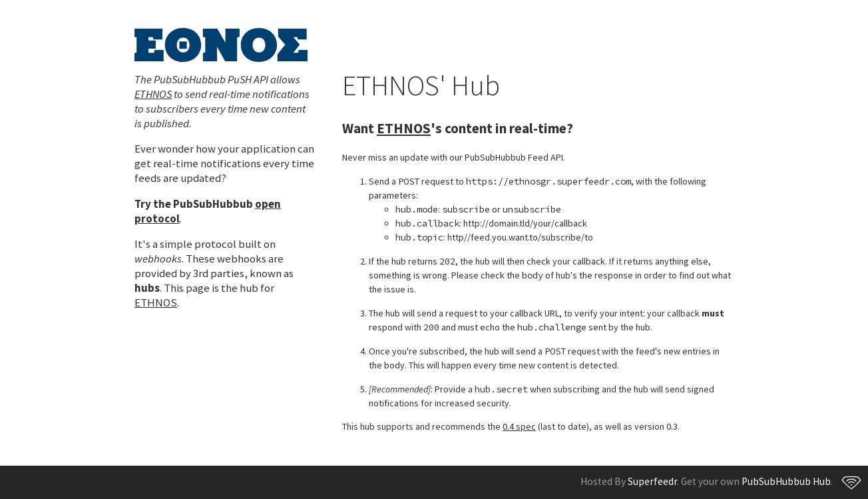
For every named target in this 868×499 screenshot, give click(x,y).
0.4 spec (519, 426)
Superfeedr (652, 481)
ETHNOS (153, 94)
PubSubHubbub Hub (786, 481)
